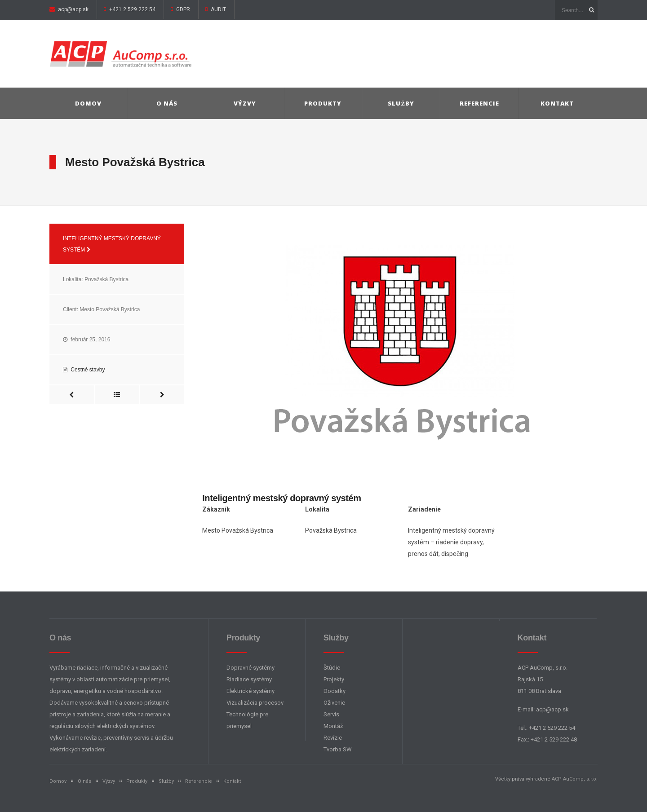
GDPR (182, 9)
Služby (401, 103)
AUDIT (218, 9)
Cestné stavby (88, 370)
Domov (88, 103)
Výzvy (245, 103)
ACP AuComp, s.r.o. (575, 779)
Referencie (479, 103)
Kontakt (557, 103)
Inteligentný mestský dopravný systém (112, 244)
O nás (167, 103)
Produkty (323, 103)
